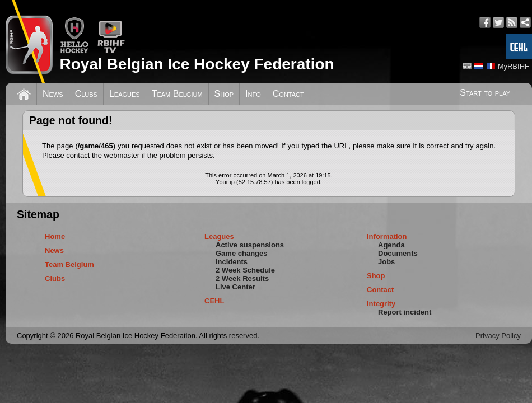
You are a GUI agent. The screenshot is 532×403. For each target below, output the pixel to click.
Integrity (381, 304)
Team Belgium (177, 94)
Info (253, 94)
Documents (398, 253)
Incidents (232, 262)
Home (55, 236)
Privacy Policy (498, 336)
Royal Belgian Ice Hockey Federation (197, 64)
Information (387, 236)
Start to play (485, 93)
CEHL (214, 301)
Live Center (235, 287)
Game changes (242, 253)
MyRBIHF (514, 66)
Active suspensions (250, 245)
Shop (224, 94)
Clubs (86, 94)
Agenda (391, 245)
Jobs (386, 262)
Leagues (125, 94)
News (53, 94)
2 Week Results (242, 278)
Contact (288, 94)
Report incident (405, 312)
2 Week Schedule (245, 270)
